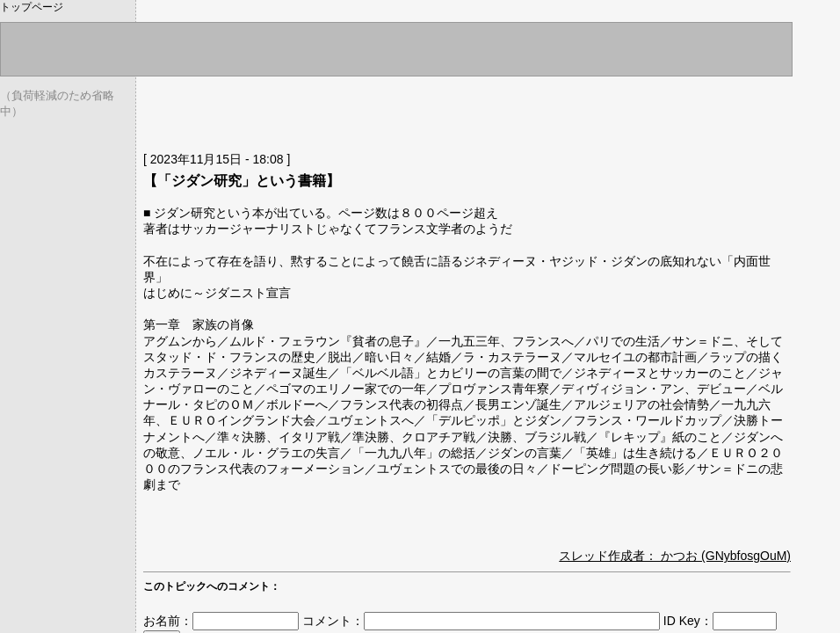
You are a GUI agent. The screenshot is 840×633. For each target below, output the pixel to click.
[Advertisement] (349, 110)
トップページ (32, 7)
